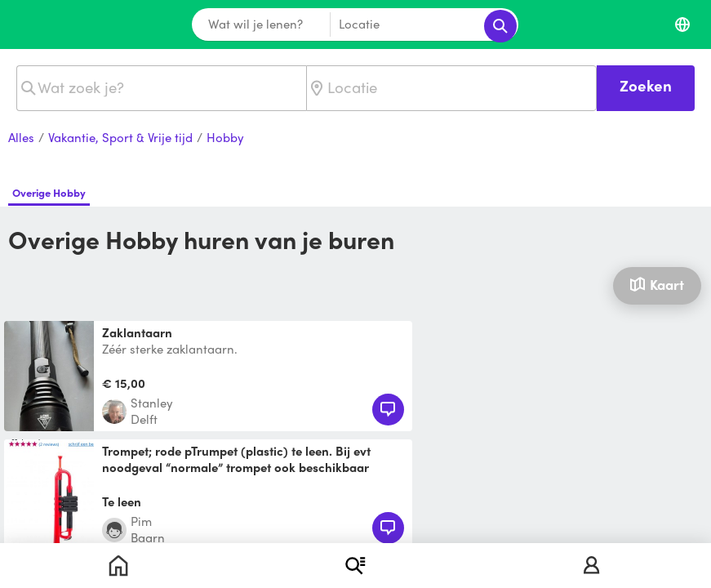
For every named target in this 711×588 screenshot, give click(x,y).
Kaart (657, 284)
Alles (21, 138)
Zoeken (646, 85)
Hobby (225, 138)
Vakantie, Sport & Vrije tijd (120, 138)
